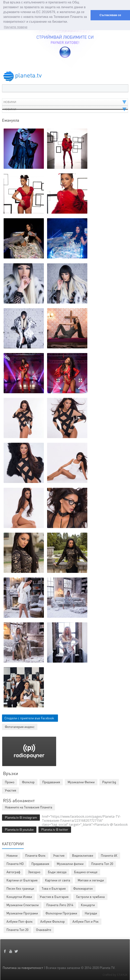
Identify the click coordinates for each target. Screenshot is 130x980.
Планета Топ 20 (102, 864)
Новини (12, 855)
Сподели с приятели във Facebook (29, 718)
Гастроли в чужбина (90, 897)
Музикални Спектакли (23, 905)
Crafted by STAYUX (115, 975)
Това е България (54, 888)
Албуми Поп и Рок (86, 921)
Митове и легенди (91, 880)
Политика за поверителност (23, 968)
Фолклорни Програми (61, 913)
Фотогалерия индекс (20, 727)
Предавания (40, 864)
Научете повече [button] (16, 27)
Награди (91, 913)
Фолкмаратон (83, 888)
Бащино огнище (86, 872)
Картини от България (22, 880)
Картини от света (58, 880)
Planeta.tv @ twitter (55, 829)
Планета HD (15, 864)
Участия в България (54, 897)
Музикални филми (70, 864)
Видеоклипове (83, 855)
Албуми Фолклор (53, 921)
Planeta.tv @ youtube (19, 829)
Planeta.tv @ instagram (21, 817)
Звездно (34, 872)
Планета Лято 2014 (60, 905)
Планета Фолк (35, 855)
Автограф (13, 872)
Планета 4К (109, 855)
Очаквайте (44, 930)
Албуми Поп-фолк (20, 921)
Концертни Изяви (19, 897)
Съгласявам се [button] (110, 15)
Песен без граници (20, 888)
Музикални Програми (22, 913)
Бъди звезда (57, 872)
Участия (59, 855)
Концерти (88, 905)
